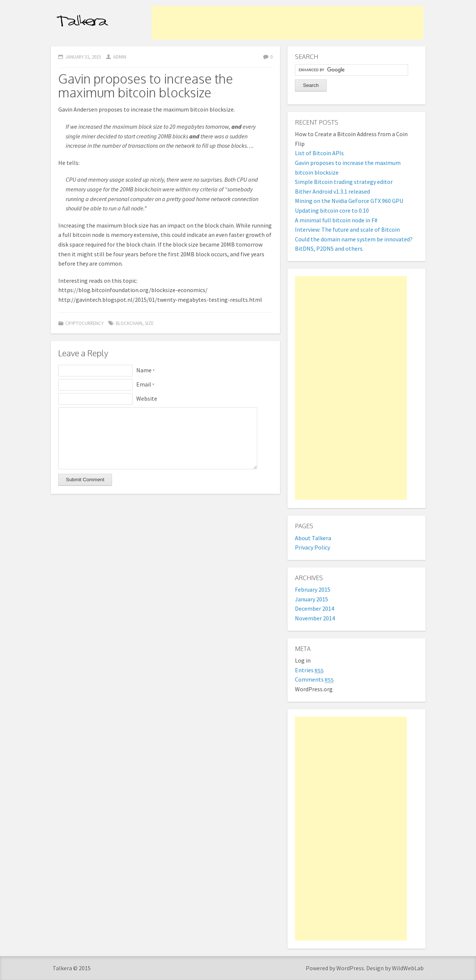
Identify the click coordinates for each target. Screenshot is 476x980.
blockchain (129, 323)
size (149, 323)
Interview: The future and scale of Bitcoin (347, 229)
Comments (314, 679)
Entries (309, 670)
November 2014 (315, 618)
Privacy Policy (312, 547)
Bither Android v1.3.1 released (332, 191)
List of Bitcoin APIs (319, 153)
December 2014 (315, 608)
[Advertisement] (287, 23)
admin (120, 57)
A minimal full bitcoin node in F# (336, 220)
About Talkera (313, 538)
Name (145, 370)
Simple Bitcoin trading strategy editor (344, 182)
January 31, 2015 (83, 57)
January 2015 (312, 599)
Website (147, 398)
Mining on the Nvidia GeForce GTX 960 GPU (349, 201)
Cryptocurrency (84, 323)
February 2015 (313, 589)
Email (145, 384)
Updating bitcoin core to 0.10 (332, 210)
